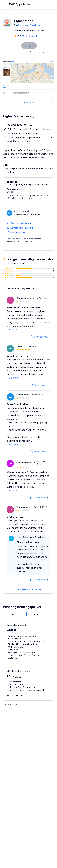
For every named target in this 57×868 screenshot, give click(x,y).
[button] (21, 189)
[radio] (15, 614)
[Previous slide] (5, 102)
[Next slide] (52, 102)
